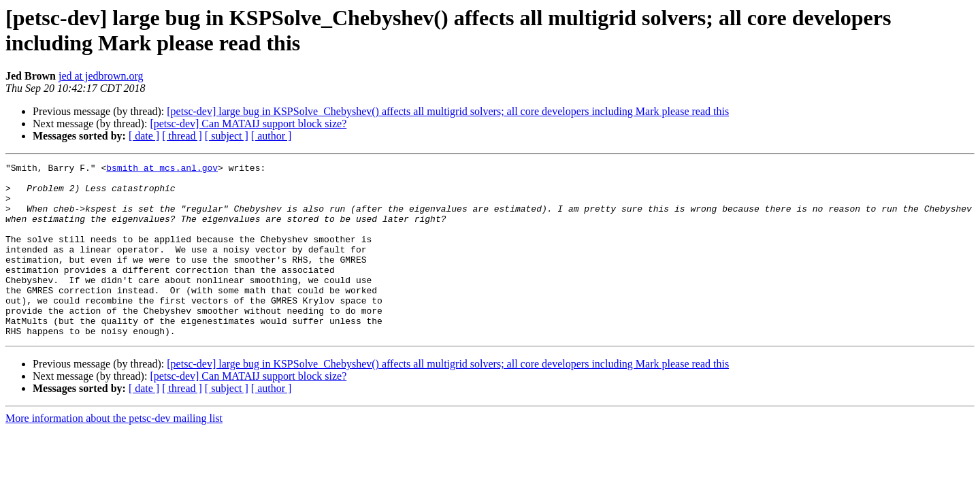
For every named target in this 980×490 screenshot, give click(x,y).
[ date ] (144, 136)
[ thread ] (182, 136)
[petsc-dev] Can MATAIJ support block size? (248, 124)
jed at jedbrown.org (101, 76)
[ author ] (272, 136)
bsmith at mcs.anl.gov (162, 169)
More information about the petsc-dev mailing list (114, 453)
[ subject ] (227, 136)
